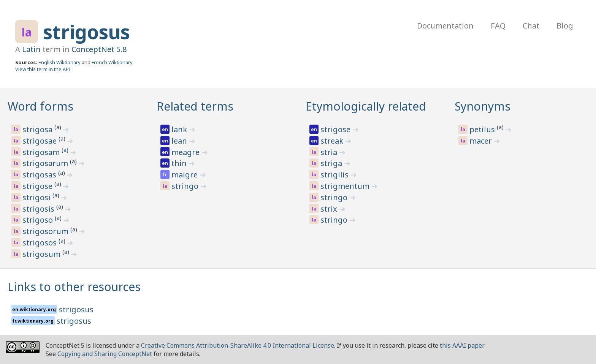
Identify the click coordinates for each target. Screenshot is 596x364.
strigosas (40, 175)
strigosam (42, 152)
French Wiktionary (112, 62)
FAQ (498, 26)
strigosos (40, 243)
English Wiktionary (59, 62)
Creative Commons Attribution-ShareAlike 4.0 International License (238, 345)
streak (333, 141)
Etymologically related (366, 106)
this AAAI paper (462, 345)
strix (330, 209)
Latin (31, 49)
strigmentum (346, 186)
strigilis (335, 175)
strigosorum (46, 231)
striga (332, 163)
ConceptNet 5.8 (99, 49)
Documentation (445, 26)
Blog (565, 26)
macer (482, 141)
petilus (483, 129)
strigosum (42, 254)
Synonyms (483, 106)
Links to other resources (74, 287)
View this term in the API (43, 69)
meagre (186, 152)
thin (180, 163)
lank (180, 129)
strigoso (39, 220)
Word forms (40, 106)
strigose (38, 186)
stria (330, 152)
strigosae (40, 141)
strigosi (37, 197)
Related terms (195, 106)
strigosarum (46, 163)
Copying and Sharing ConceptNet (105, 354)
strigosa (38, 129)
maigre (185, 175)
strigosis (39, 209)
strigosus (86, 32)
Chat (531, 26)
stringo (186, 186)
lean (180, 141)
